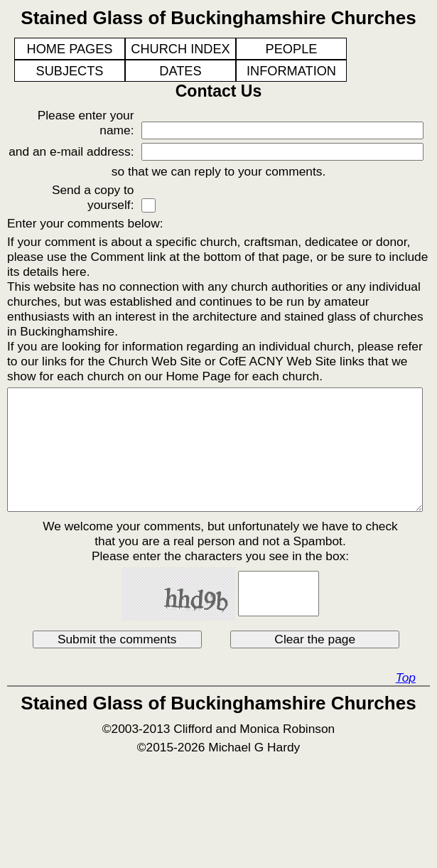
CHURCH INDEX (180, 49)
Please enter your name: (86, 123)
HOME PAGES (70, 49)
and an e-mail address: (71, 151)
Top (406, 677)
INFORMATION (291, 71)
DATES (180, 71)
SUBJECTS (70, 71)
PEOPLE (292, 49)
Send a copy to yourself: (93, 197)
